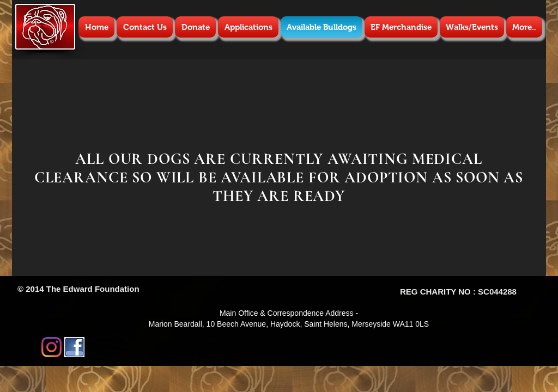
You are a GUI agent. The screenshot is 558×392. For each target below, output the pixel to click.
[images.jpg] (74, 347)
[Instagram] (51, 347)
